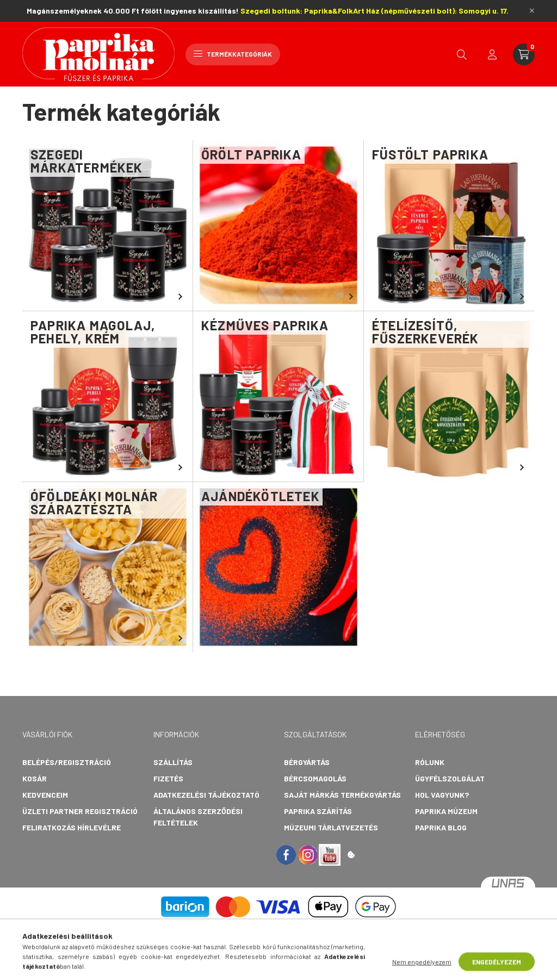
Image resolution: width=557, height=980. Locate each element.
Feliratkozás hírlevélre (72, 827)
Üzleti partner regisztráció (80, 811)
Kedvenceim (45, 795)
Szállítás (173, 762)
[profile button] (492, 54)
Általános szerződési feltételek (198, 817)
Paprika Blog (441, 827)
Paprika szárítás (318, 811)
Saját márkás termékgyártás (342, 795)
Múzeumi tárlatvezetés (331, 827)
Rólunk (430, 762)
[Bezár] (532, 11)
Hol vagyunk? (442, 795)
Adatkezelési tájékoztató (206, 795)
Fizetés (168, 778)
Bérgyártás (307, 762)
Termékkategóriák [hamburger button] (233, 54)
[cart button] (524, 54)
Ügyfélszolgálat (450, 778)
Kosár (35, 778)
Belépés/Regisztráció (67, 762)
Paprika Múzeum (446, 811)
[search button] (462, 54)
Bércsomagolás (315, 778)
